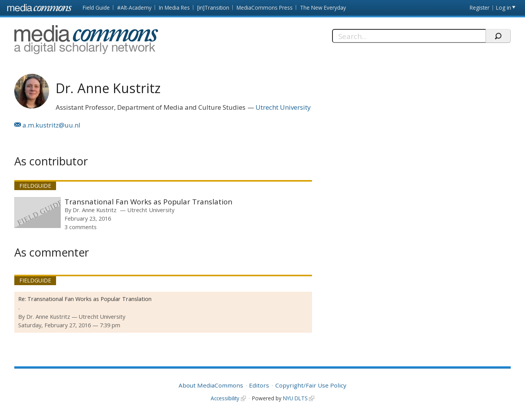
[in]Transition (213, 8)
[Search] (409, 36)
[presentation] (37, 213)
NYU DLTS (295, 398)
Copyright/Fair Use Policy (311, 385)
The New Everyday (323, 8)
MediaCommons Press (265, 8)
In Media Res (174, 8)
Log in (504, 8)
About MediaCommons (211, 385)
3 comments (81, 227)
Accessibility (225, 398)
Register (480, 8)
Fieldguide (35, 186)
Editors (259, 385)
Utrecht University (283, 107)
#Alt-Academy (134, 8)
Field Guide (96, 8)
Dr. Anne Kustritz (95, 210)
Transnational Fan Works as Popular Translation (148, 201)
